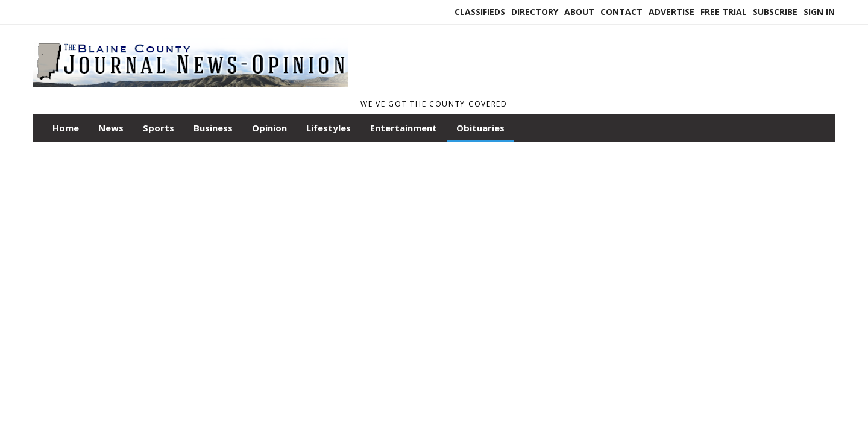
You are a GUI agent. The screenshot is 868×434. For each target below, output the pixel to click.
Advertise (671, 12)
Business (213, 128)
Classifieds (480, 12)
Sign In (819, 12)
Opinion (269, 128)
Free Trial (724, 12)
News (111, 128)
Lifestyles (329, 128)
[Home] (190, 89)
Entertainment (404, 128)
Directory (535, 12)
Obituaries (480, 128)
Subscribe (775, 12)
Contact (621, 12)
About (579, 12)
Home (66, 128)
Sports (159, 128)
